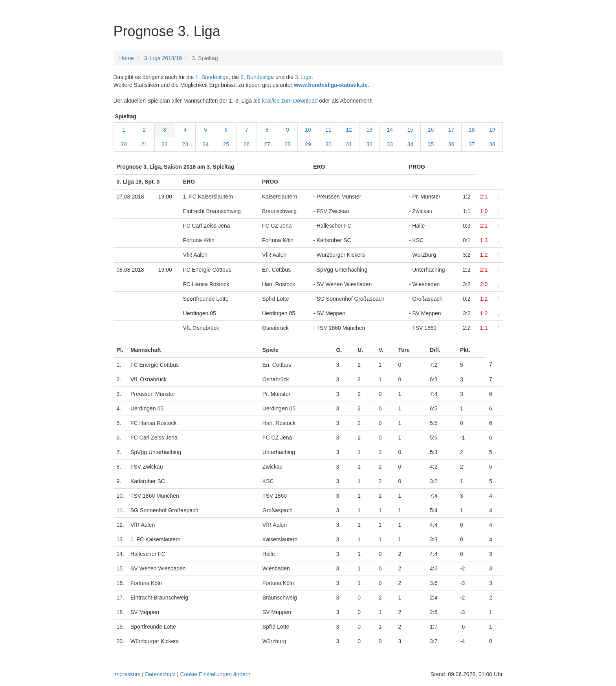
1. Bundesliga (212, 77)
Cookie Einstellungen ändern (215, 674)
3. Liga (303, 77)
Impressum (127, 674)
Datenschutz (160, 674)
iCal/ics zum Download (290, 101)
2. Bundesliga (257, 77)
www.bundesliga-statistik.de (331, 85)
